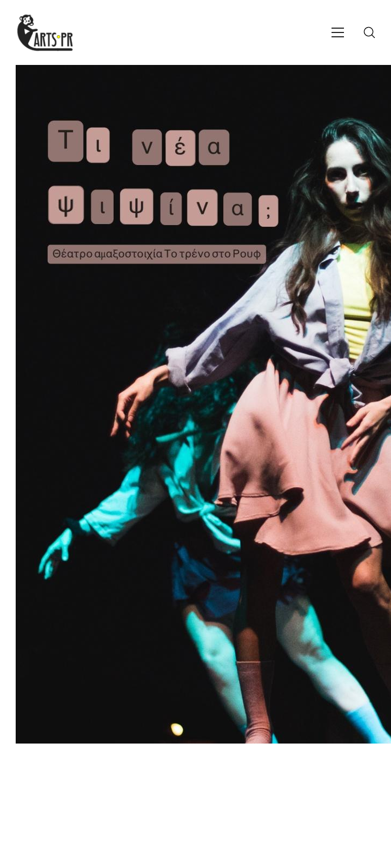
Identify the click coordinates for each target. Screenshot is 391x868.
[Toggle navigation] (338, 32)
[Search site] (369, 32)
